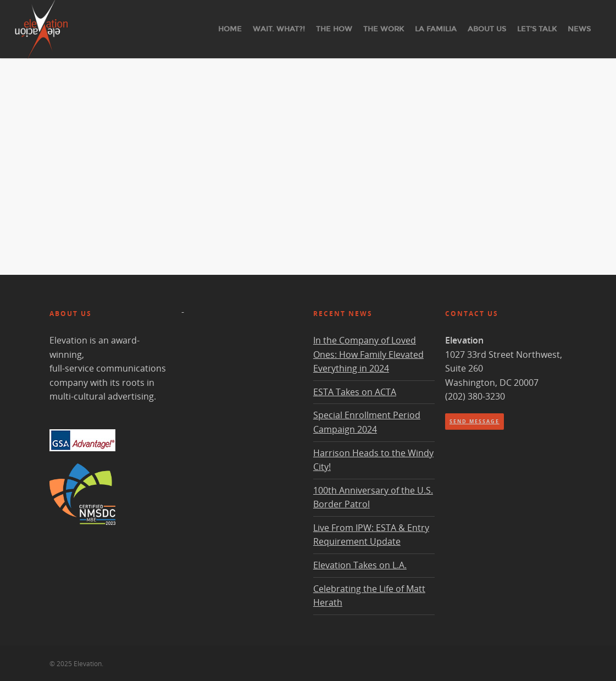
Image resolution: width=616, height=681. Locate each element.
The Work (384, 29)
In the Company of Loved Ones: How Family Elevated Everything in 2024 (368, 354)
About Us (487, 29)
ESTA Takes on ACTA (355, 392)
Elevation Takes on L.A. (360, 565)
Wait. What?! (279, 29)
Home (230, 29)
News (579, 29)
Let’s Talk (537, 29)
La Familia (436, 29)
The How (334, 29)
